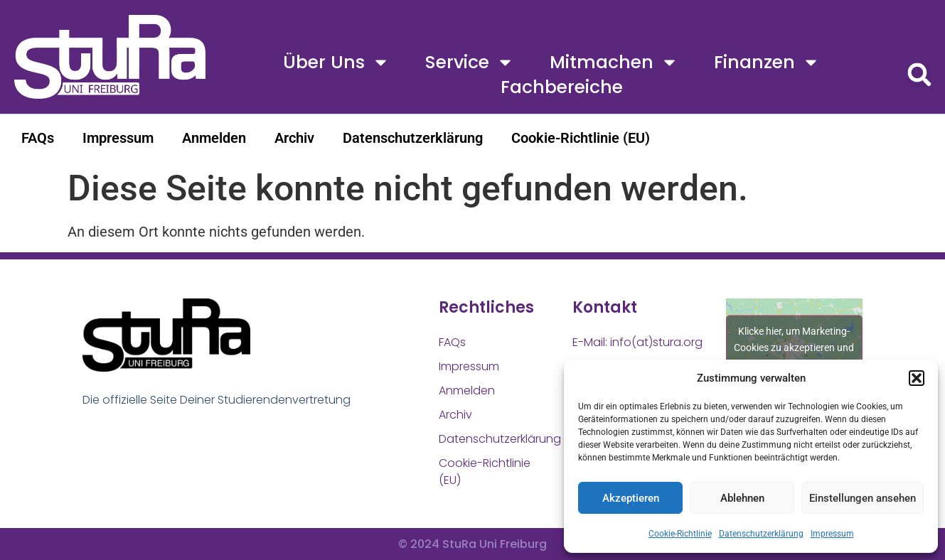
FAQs (38, 138)
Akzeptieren (631, 498)
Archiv (294, 138)
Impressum (832, 534)
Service (470, 62)
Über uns (336, 62)
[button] (917, 378)
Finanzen (767, 62)
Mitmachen (614, 62)
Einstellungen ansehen (863, 498)
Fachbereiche (562, 87)
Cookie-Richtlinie (680, 534)
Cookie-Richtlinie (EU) (581, 138)
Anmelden (214, 138)
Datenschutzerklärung (761, 534)
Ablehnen (742, 498)
